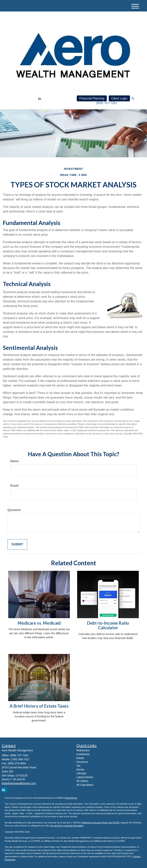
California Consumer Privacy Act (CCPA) (101, 823)
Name (15, 461)
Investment (83, 754)
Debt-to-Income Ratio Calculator (108, 625)
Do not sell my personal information (67, 826)
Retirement (83, 750)
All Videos (82, 781)
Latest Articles (85, 777)
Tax (78, 766)
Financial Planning (92, 98)
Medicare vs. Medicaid (39, 623)
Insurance (82, 762)
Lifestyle (81, 773)
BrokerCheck (71, 798)
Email (14, 486)
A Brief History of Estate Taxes (39, 706)
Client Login (119, 98)
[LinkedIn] (40, 99)
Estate (80, 758)
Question (14, 510)
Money (80, 770)
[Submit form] (17, 544)
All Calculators (85, 785)
